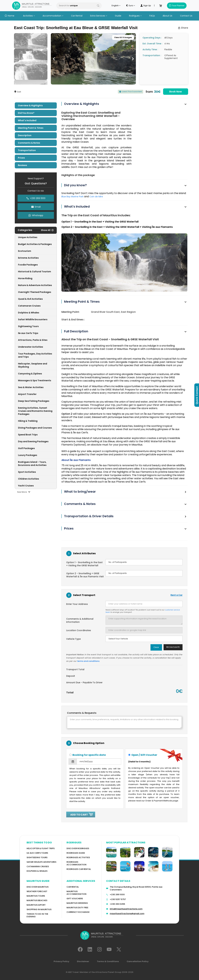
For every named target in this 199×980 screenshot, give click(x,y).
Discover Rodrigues (78, 848)
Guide (118, 16)
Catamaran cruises (38, 866)
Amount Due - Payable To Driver (84, 682)
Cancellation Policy (138, 961)
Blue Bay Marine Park (73, 197)
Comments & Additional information (80, 620)
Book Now (176, 92)
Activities (29, 16)
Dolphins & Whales (37, 871)
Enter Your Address (77, 604)
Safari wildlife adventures (41, 862)
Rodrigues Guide (76, 853)
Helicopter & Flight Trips (41, 848)
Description (25, 135)
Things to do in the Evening (37, 915)
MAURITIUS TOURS (36, 896)
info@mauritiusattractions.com (126, 909)
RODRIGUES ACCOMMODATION (76, 863)
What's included (27, 120)
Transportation (27, 150)
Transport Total (75, 669)
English (116, 6)
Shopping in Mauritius (39, 909)
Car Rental (77, 16)
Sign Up (146, 6)
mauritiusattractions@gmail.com (127, 913)
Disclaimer (83, 961)
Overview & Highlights (30, 106)
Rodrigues (135, 16)
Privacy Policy (61, 961)
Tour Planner (177, 6)
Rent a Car (177, 595)
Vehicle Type (73, 639)
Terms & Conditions (108, 961)
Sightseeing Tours (37, 857)
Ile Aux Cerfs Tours (37, 853)
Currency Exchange (78, 912)
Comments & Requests (82, 713)
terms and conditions (88, 661)
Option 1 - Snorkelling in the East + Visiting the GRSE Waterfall (84, 564)
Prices (21, 158)
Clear (156, 647)
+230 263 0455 (117, 904)
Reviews (22, 165)
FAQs (152, 16)
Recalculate (173, 647)
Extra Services (99, 16)
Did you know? (26, 113)
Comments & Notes (29, 143)
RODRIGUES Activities (78, 857)
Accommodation (53, 16)
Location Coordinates (79, 630)
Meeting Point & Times (31, 128)
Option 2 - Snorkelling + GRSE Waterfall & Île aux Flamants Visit (85, 575)
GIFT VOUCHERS (75, 899)
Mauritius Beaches (37, 900)
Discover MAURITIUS (38, 887)
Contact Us (186, 16)
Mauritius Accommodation (76, 893)
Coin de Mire (96, 197)
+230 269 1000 (117, 894)
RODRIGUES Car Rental (79, 869)
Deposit (71, 676)
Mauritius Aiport (36, 905)
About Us (167, 16)
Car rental (73, 887)
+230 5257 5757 (118, 899)
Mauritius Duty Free (77, 908)
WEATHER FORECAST (37, 891)
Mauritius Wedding (77, 903)
